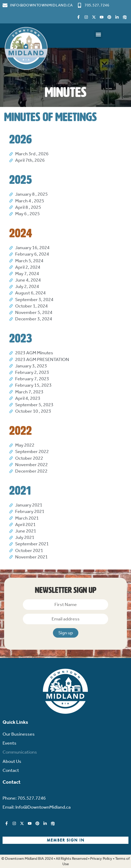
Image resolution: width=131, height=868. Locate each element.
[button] (98, 34)
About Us (12, 761)
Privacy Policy (101, 858)
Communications (20, 752)
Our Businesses (19, 734)
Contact (11, 770)
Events (10, 743)
